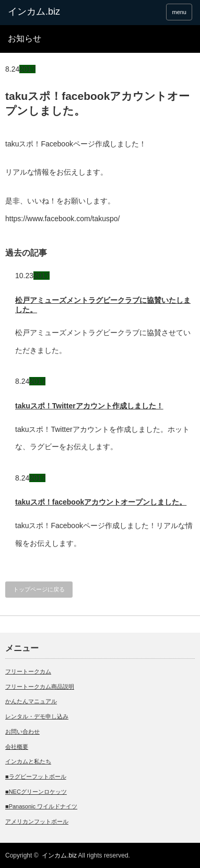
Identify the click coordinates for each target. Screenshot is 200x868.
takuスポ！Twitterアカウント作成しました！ (89, 406)
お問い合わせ (22, 732)
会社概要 (17, 747)
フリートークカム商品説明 (40, 687)
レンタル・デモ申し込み (37, 716)
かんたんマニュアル (31, 701)
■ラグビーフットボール (36, 776)
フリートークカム (28, 671)
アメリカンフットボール (37, 821)
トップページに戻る (39, 589)
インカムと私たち (28, 761)
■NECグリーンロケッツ (36, 792)
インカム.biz (59, 855)
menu (179, 12)
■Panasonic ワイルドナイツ (41, 806)
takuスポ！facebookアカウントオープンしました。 (101, 502)
